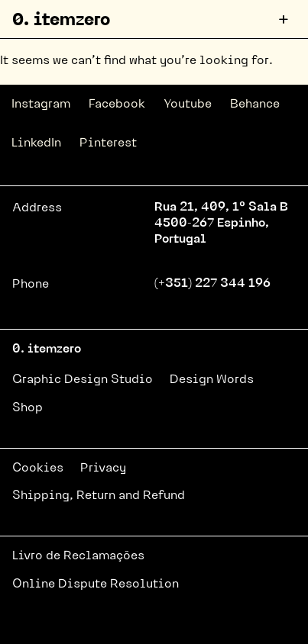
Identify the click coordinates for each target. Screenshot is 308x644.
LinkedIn (36, 143)
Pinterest (108, 143)
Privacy (103, 469)
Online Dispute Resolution (96, 584)
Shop (28, 408)
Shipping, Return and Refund (99, 496)
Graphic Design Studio (83, 380)
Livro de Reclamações (78, 556)
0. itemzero (61, 21)
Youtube (188, 105)
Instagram (41, 105)
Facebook (117, 105)
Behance (255, 105)
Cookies (38, 469)
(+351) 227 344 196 (212, 284)
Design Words (212, 380)
